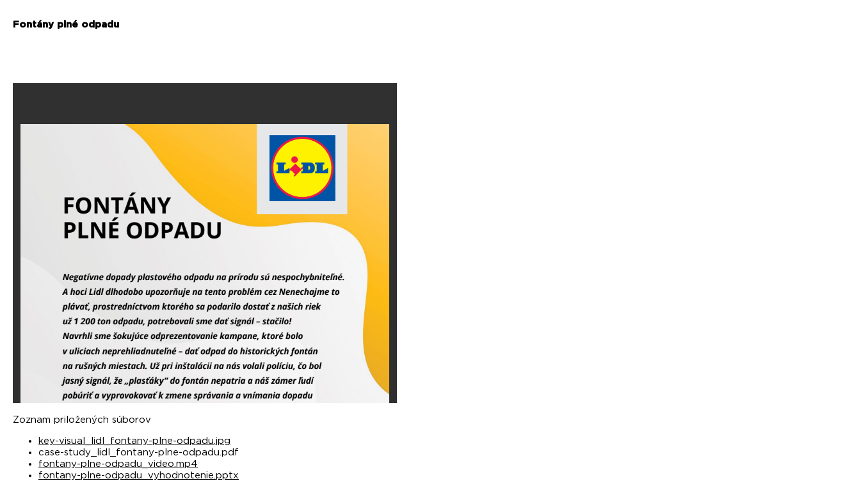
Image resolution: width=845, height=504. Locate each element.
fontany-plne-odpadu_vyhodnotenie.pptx (139, 476)
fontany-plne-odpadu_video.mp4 (118, 464)
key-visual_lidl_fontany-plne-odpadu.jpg (134, 441)
